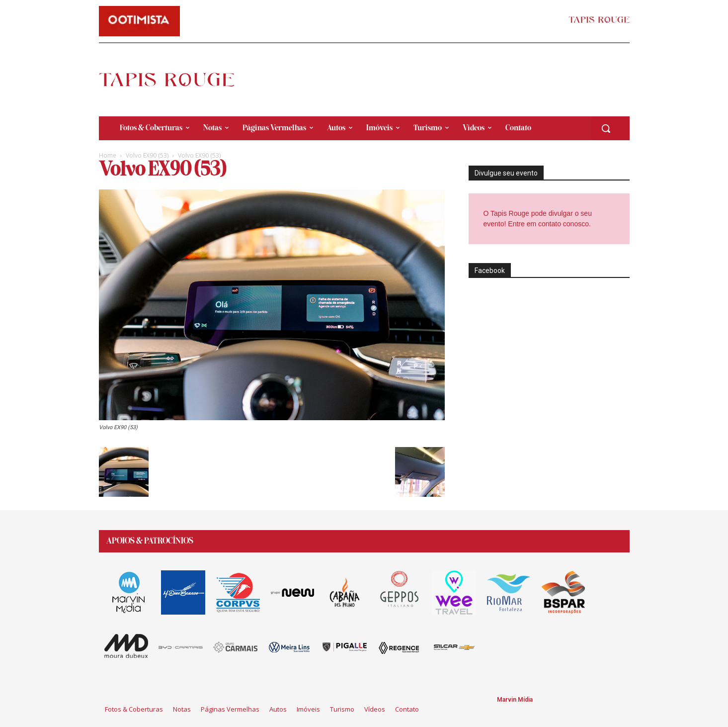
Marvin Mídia (515, 700)
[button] (606, 128)
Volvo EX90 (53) (147, 155)
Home (108, 155)
